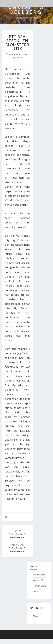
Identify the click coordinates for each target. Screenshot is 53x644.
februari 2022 (39, 586)
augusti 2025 (39, 575)
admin (19, 58)
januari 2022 (39, 591)
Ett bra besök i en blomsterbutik (17, 534)
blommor (10, 78)
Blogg (36, 616)
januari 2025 (39, 580)
